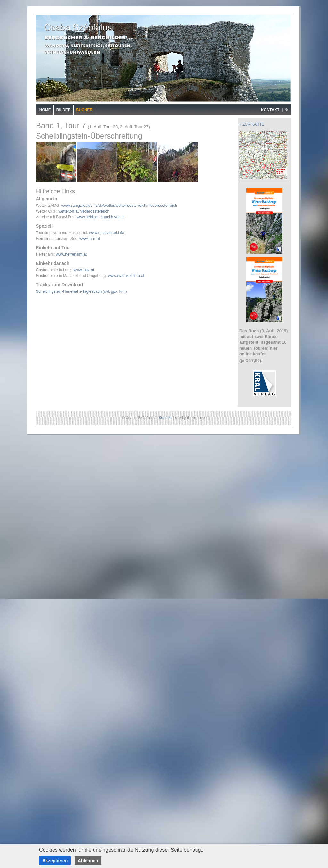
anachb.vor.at (112, 217)
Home (45, 110)
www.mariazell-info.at (126, 276)
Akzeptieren (55, 861)
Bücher (84, 110)
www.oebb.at (88, 217)
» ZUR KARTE (252, 124)
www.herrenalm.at (71, 254)
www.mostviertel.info (107, 233)
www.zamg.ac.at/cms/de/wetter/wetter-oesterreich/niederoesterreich (119, 206)
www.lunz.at (90, 239)
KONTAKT (270, 110)
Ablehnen (88, 861)
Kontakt (165, 418)
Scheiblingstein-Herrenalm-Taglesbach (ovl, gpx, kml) (81, 291)
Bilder (64, 110)
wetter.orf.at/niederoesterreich (84, 211)
